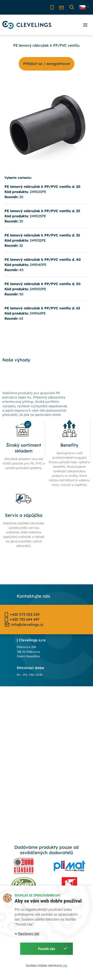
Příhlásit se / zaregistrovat (46, 64)
